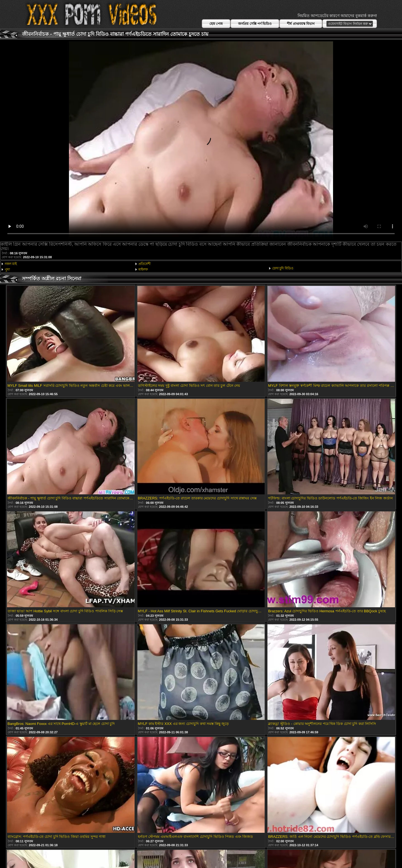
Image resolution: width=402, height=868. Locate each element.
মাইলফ (143, 269)
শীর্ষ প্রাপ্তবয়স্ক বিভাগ (301, 24)
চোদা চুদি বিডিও (283, 268)
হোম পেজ (216, 24)
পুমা (7, 269)
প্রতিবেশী (144, 264)
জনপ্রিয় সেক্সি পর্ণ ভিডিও (255, 24)
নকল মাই (11, 264)
